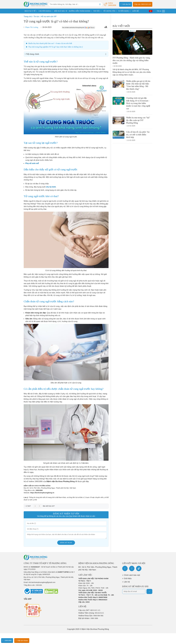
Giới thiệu (128, 578)
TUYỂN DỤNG (124, 11)
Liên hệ (127, 582)
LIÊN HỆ (135, 11)
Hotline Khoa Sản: (91, 616)
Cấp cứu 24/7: (89, 610)
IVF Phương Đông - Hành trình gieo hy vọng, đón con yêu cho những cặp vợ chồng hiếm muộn (131, 60)
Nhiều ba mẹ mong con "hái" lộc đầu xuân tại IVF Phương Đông (138, 120)
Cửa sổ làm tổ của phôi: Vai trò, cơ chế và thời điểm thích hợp (138, 135)
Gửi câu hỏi (126, 4)
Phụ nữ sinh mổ (32, 163)
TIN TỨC (97, 11)
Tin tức (36, 17)
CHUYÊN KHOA (45, 11)
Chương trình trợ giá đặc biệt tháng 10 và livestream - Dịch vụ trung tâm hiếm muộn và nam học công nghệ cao (138, 103)
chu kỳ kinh (51, 187)
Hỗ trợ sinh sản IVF (49, 17)
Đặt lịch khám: (88, 618)
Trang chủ (28, 17)
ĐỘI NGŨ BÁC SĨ (61, 11)
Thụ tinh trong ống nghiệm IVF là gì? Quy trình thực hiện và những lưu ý (56, 47)
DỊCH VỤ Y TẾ (30, 11)
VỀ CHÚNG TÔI (109, 11)
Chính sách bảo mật (132, 575)
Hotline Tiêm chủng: (91, 613)
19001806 (39, 490)
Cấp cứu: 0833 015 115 (143, 4)
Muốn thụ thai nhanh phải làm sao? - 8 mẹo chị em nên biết (50, 43)
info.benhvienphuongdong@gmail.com (42, 582)
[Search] (100, 4)
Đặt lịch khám (22, 640)
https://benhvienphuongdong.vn (42, 493)
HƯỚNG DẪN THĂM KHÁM (79, 11)
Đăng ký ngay (66, 543)
